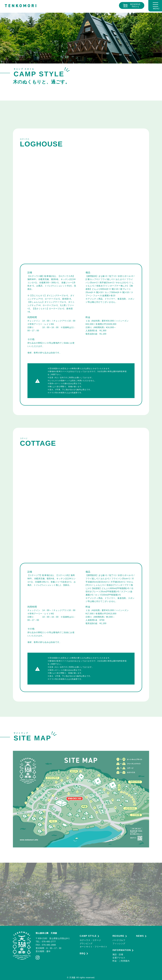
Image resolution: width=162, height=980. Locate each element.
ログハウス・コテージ (90, 940)
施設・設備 (118, 954)
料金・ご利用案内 (121, 961)
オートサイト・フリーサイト (94, 947)
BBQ (83, 954)
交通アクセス (119, 958)
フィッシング (119, 943)
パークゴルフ (119, 940)
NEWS (140, 936)
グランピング (86, 943)
